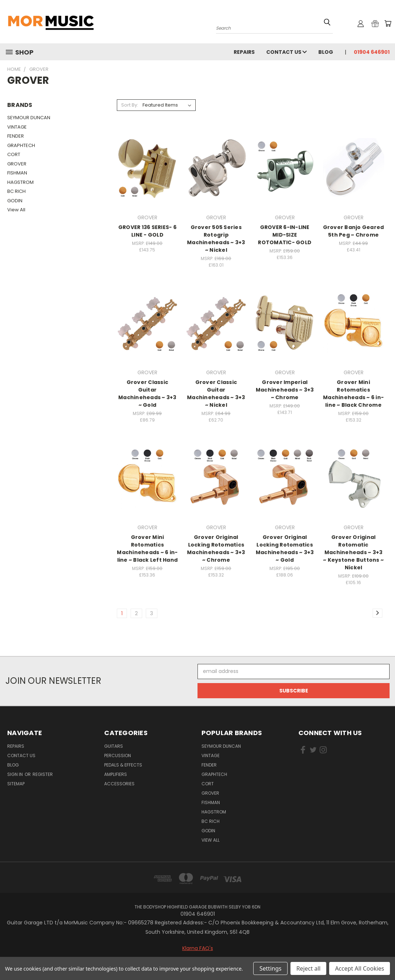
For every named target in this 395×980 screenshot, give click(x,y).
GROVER (17, 164)
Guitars (114, 746)
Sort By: (130, 105)
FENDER (16, 136)
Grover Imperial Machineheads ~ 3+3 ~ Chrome (285, 390)
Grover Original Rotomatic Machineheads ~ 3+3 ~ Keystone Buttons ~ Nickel (353, 552)
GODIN (15, 201)
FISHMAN (17, 173)
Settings (270, 968)
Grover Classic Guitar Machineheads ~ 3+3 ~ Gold (147, 394)
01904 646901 (372, 52)
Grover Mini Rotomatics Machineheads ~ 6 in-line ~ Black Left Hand (147, 549)
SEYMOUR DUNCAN (29, 118)
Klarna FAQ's (198, 948)
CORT (14, 154)
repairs (244, 52)
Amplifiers (116, 774)
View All (16, 210)
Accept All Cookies (360, 968)
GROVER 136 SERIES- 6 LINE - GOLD (147, 231)
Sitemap (16, 784)
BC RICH (16, 191)
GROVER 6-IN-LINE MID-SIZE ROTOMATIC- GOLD (285, 235)
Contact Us (286, 52)
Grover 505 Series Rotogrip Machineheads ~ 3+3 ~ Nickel (216, 239)
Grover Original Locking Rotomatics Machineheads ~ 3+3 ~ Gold (285, 549)
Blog (326, 52)
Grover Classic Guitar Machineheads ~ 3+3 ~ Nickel (216, 394)
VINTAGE (17, 127)
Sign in (16, 774)
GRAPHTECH (21, 145)
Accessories (119, 784)
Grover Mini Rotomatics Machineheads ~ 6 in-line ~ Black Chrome (353, 394)
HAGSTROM (20, 182)
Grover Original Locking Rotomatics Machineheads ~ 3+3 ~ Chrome (216, 549)
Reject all (308, 968)
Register (43, 774)
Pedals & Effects (123, 765)
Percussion (118, 755)
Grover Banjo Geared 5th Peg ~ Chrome (354, 231)
